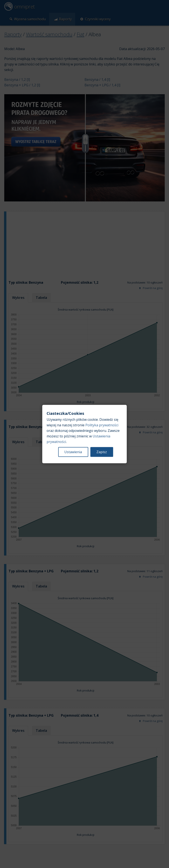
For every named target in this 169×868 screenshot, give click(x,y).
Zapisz (102, 452)
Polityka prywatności (102, 425)
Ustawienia (73, 452)
